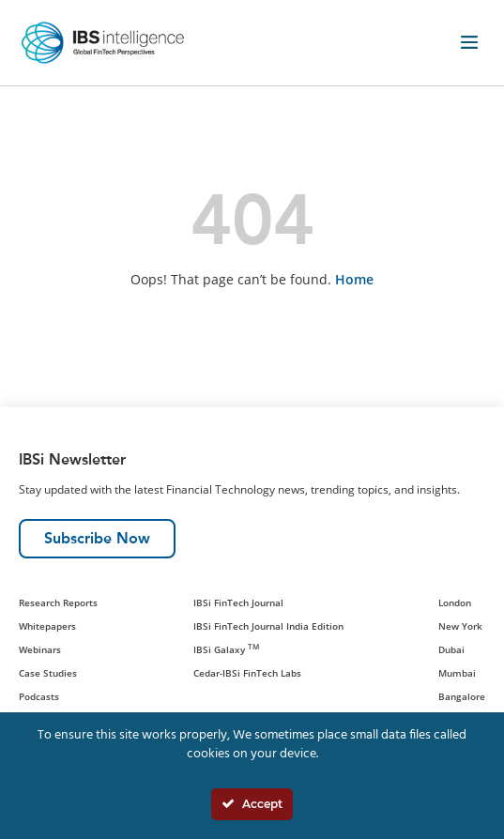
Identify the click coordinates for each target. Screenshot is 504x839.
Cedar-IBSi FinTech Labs (247, 673)
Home (354, 279)
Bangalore (462, 696)
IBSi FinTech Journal (238, 603)
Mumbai (457, 673)
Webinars (40, 649)
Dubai (451, 649)
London (455, 603)
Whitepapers (47, 626)
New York (460, 626)
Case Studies (48, 673)
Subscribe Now (97, 538)
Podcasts (39, 696)
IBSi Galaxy (226, 649)
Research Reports (58, 603)
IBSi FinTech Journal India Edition (268, 626)
